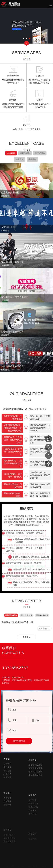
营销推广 (7, 808)
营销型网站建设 (35, 781)
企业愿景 (7, 780)
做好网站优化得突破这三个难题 (17, 632)
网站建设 (33, 773)
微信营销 (7, 820)
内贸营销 (7, 813)
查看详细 (43, 638)
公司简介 (7, 773)
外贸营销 (7, 817)
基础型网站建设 (35, 778)
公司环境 (7, 787)
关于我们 (7, 768)
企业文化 (7, 777)
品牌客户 (7, 783)
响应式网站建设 (35, 785)
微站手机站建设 (35, 788)
